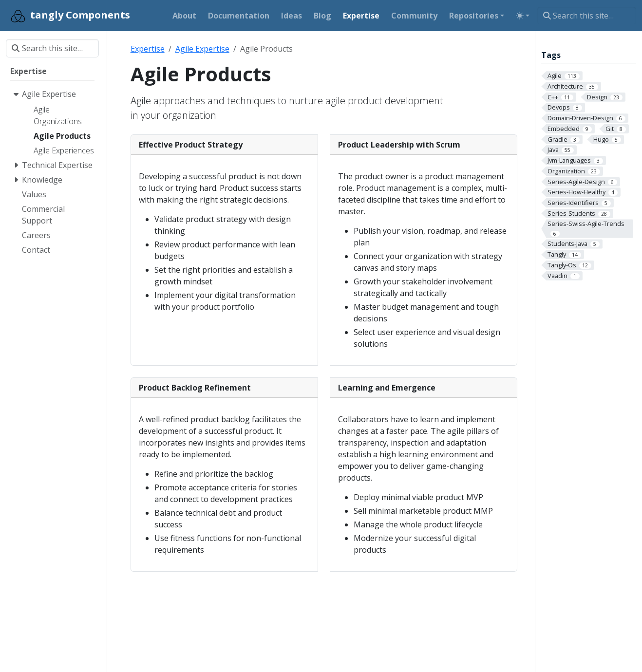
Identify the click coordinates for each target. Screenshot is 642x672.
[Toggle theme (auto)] (523, 16)
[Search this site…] (587, 16)
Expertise (148, 49)
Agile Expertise (202, 49)
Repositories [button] (474, 16)
